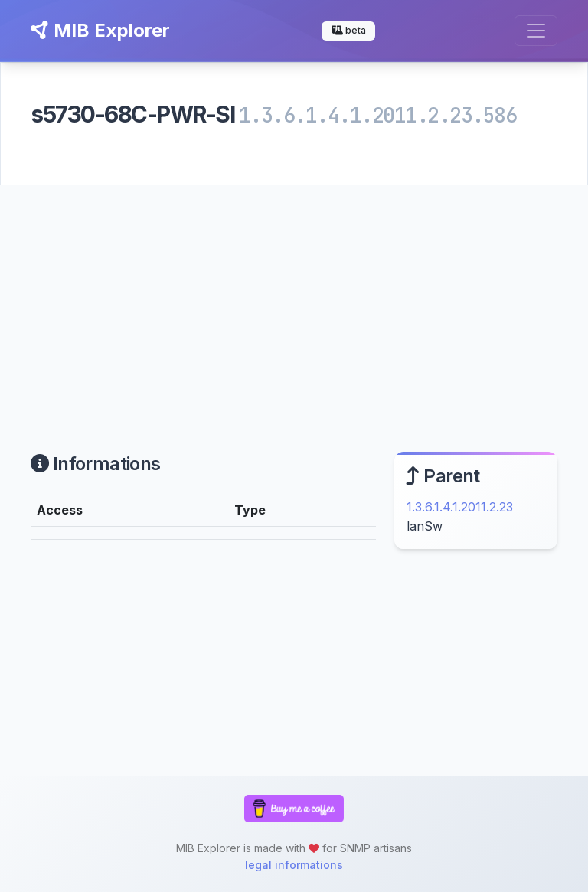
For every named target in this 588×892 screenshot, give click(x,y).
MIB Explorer (100, 30)
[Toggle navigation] (536, 31)
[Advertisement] (294, 300)
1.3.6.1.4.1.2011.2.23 (460, 507)
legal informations (294, 865)
